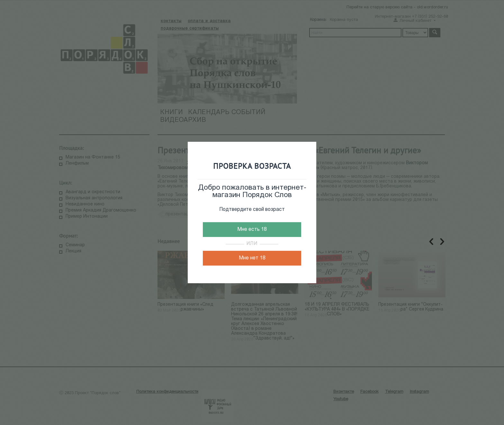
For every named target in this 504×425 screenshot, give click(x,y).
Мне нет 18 (252, 258)
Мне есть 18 (252, 230)
